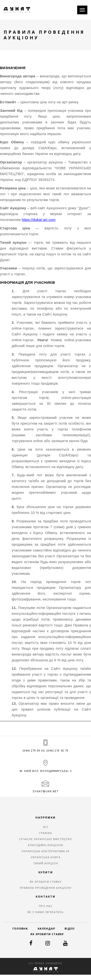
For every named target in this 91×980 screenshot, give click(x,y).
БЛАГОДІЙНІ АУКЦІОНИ (45, 845)
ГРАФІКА (45, 833)
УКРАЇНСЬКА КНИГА (46, 857)
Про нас (46, 906)
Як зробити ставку (46, 882)
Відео (70, 928)
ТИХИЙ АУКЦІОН (46, 863)
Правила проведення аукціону (46, 888)
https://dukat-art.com (38, 220)
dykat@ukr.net (46, 791)
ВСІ (46, 827)
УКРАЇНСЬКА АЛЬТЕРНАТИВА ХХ (45, 851)
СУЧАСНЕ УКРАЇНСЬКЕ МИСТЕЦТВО (45, 839)
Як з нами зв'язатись (45, 912)
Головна (20, 928)
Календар (46, 928)
